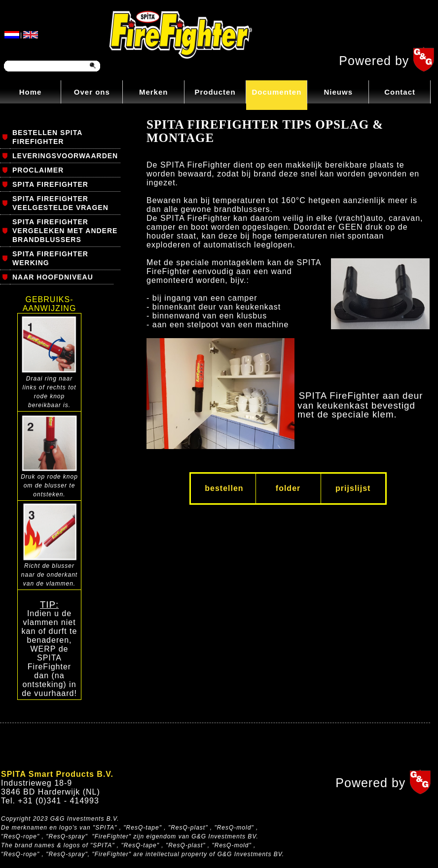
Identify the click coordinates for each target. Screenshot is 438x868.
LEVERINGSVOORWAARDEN (65, 156)
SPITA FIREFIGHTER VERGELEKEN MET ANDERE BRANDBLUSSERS (65, 231)
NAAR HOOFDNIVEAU (53, 277)
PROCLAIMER (38, 170)
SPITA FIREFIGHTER (50, 184)
